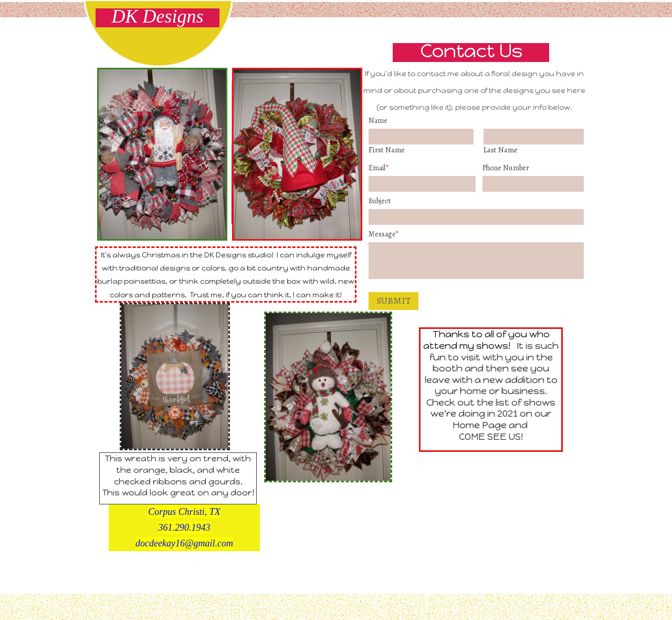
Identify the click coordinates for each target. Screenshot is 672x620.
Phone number (506, 168)
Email (379, 168)
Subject (380, 201)
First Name (387, 150)
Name (378, 121)
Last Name (501, 150)
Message (384, 234)
